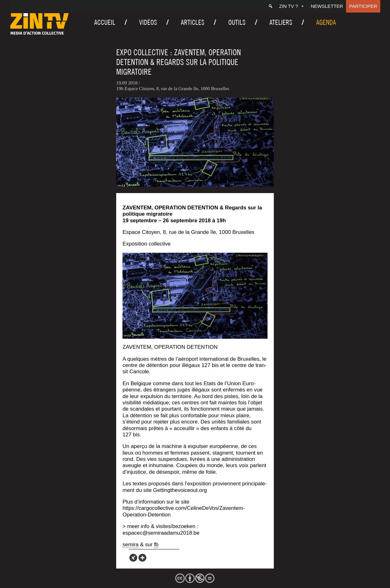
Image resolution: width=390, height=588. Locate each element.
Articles (193, 22)
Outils (237, 22)
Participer (363, 6)
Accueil (105, 22)
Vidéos (148, 22)
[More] (142, 558)
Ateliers (281, 22)
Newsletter (327, 6)
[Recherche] (271, 6)
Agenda (326, 22)
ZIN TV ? (292, 6)
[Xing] (133, 558)
